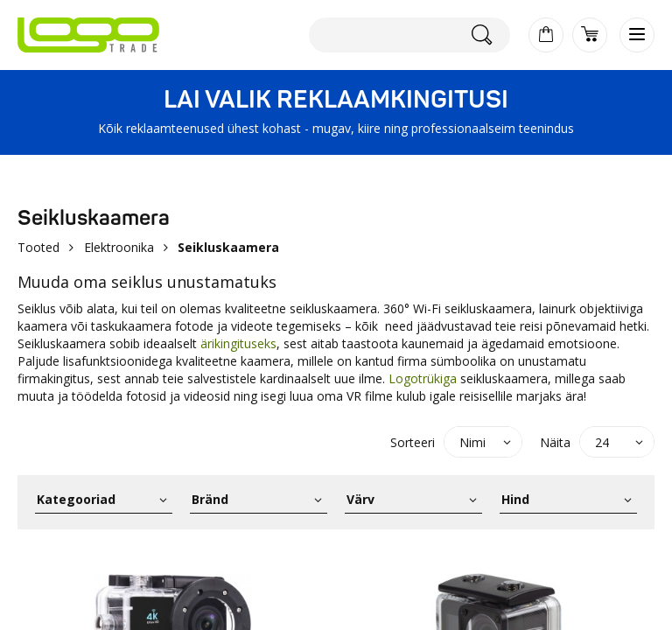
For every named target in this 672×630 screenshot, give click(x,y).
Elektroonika (119, 247)
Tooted (38, 247)
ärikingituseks (238, 343)
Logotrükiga (423, 378)
